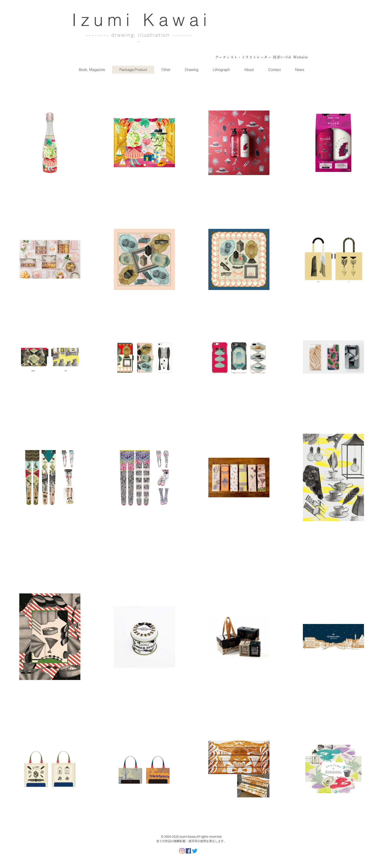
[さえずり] (195, 851)
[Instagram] (182, 851)
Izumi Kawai (142, 20)
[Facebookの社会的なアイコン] (188, 851)
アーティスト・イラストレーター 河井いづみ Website (262, 57)
